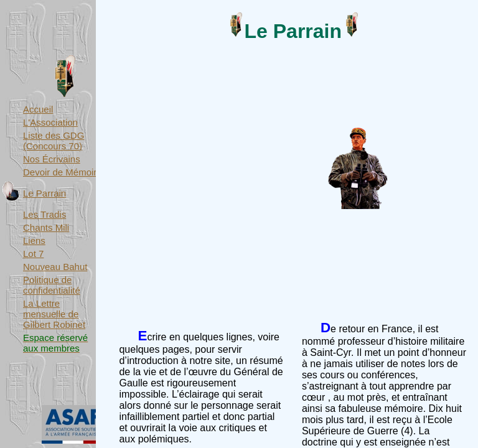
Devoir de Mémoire (63, 172)
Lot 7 (33, 254)
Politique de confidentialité (52, 285)
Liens (34, 240)
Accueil (38, 109)
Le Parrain (45, 193)
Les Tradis (45, 214)
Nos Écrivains (52, 159)
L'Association (50, 122)
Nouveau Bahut (55, 267)
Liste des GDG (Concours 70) (54, 141)
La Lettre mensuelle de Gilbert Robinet (54, 314)
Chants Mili (46, 227)
